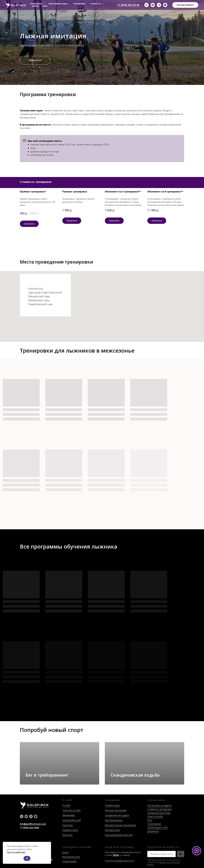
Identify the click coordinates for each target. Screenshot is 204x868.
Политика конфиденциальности (120, 861)
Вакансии (67, 835)
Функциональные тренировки (120, 825)
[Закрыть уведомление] (49, 844)
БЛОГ (45, 6)
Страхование (154, 824)
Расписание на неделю (159, 805)
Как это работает (16, 852)
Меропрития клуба (71, 857)
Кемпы (65, 852)
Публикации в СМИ (158, 828)
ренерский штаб (72, 820)
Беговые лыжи (112, 830)
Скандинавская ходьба (117, 815)
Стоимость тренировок (160, 809)
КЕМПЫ (35, 6)
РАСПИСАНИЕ (79, 4)
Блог (150, 820)
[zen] (153, 5)
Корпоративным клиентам (119, 835)
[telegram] (159, 5)
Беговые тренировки (116, 810)
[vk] (146, 5)
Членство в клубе (71, 810)
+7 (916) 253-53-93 (128, 5)
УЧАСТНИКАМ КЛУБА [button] (58, 4)
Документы (153, 831)
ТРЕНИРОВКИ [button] (36, 4)
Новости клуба (155, 817)
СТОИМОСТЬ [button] (96, 4)
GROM (116, 855)
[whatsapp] (165, 5)
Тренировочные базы (159, 813)
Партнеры (68, 825)
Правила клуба (70, 830)
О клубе (66, 805)
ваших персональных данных (164, 863)
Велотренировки (114, 820)
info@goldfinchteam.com (33, 824)
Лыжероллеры (112, 805)
